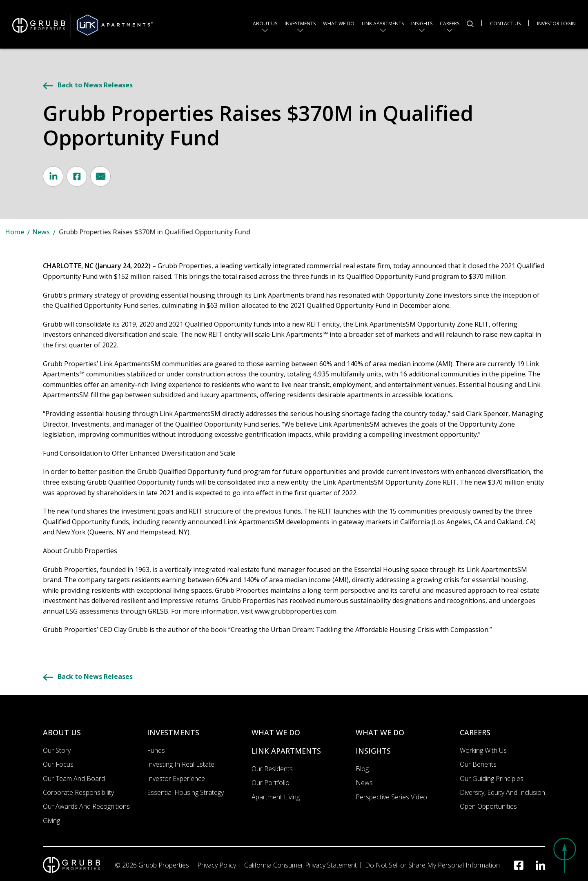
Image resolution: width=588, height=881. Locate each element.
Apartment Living (276, 797)
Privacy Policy (217, 865)
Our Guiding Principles (492, 779)
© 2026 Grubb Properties (152, 865)
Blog (362, 769)
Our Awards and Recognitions (86, 806)
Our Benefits (478, 764)
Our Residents (272, 769)
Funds (156, 750)
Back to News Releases (88, 85)
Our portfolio (271, 783)
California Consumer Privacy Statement (301, 865)
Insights (422, 23)
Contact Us (505, 23)
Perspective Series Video (391, 797)
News (41, 232)
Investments (300, 23)
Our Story (57, 750)
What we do (339, 23)
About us (265, 23)
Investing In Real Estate (181, 764)
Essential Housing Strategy (185, 792)
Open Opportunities (488, 806)
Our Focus (58, 764)
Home (14, 232)
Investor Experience (176, 779)
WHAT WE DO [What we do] (276, 732)
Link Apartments (383, 23)
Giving (51, 821)
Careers (450, 23)
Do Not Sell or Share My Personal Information (432, 865)
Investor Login (556, 23)
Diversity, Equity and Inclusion (502, 792)
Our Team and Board (74, 779)
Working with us (483, 750)
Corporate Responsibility (78, 792)
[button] (563, 854)
